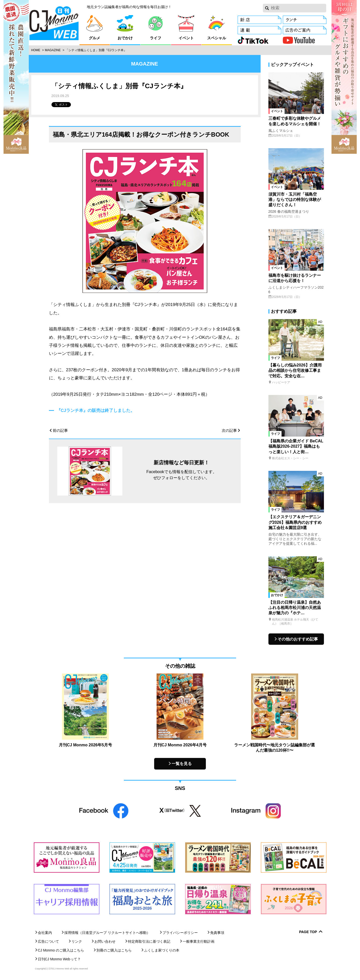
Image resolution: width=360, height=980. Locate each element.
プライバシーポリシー (180, 933)
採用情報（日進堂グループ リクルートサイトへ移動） (107, 933)
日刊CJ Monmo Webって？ (59, 959)
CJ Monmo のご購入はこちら (61, 950)
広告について (48, 941)
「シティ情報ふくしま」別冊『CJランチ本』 (96, 50)
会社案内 (45, 933)
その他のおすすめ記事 (298, 639)
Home (36, 50)
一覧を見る (182, 764)
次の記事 (229, 430)
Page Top (308, 932)
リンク (77, 941)
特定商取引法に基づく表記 (149, 941)
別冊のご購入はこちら (114, 950)
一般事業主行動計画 (199, 941)
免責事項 (217, 933)
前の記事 (60, 430)
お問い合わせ (105, 941)
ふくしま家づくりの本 (162, 950)
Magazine (53, 50)
